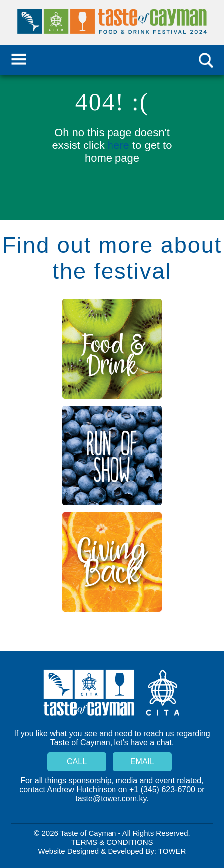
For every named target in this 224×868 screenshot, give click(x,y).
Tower (172, 851)
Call (77, 762)
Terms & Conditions (112, 842)
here (118, 145)
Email (142, 762)
